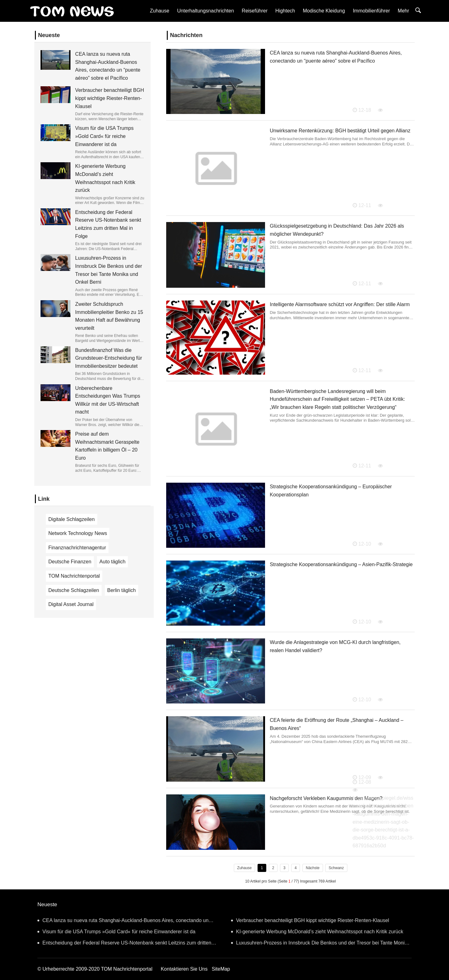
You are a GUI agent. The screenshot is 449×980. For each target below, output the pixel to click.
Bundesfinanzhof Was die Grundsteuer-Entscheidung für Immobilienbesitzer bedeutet (109, 358)
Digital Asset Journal (71, 604)
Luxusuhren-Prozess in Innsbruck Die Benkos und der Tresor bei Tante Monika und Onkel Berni (320, 944)
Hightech (285, 11)
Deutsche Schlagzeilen (74, 590)
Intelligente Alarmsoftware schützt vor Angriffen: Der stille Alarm (340, 304)
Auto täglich (113, 562)
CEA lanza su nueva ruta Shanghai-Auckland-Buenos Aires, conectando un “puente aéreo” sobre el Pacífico (123, 922)
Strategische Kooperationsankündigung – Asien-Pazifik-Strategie (341, 564)
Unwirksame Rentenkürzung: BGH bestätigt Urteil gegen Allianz (340, 131)
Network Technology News (78, 533)
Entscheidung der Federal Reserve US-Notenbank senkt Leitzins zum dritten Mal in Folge (124, 944)
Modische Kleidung (324, 11)
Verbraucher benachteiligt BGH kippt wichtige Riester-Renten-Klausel (110, 98)
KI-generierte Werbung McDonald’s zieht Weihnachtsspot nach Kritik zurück (317, 932)
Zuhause (160, 11)
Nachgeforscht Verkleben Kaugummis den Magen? (326, 798)
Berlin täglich (122, 590)
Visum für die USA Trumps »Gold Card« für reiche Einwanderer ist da (104, 136)
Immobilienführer (371, 11)
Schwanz (336, 868)
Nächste (313, 868)
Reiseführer (255, 11)
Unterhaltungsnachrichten (205, 11)
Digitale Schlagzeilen (72, 519)
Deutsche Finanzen (70, 562)
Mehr (403, 11)
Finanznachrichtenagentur (77, 548)
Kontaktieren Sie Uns (184, 969)
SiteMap (221, 969)
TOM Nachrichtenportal (74, 576)
